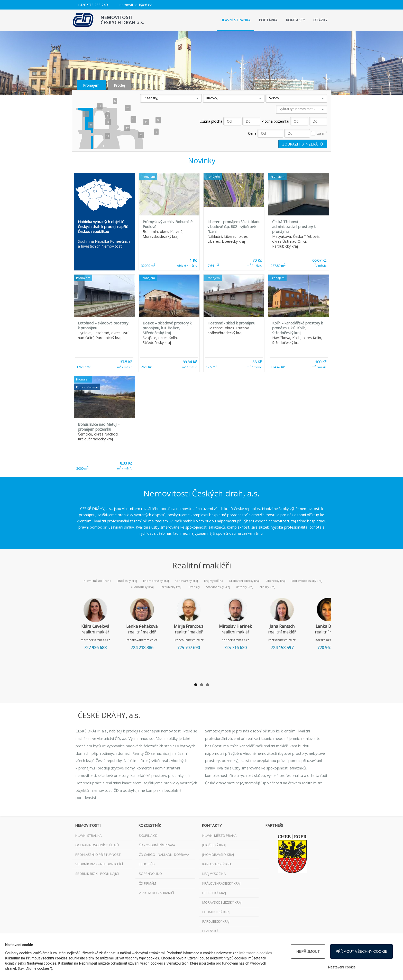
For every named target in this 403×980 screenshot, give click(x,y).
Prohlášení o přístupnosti (98, 855)
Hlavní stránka (235, 20)
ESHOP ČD (147, 864)
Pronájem (91, 85)
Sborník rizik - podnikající (97, 874)
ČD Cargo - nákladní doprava (164, 855)
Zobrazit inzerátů (303, 144)
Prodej (119, 85)
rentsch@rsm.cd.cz (298, 640)
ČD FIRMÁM (147, 883)
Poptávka (268, 20)
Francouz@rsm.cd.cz (198, 640)
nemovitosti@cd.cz (136, 5)
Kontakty (295, 20)
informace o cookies (256, 953)
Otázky (320, 20)
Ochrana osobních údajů (97, 845)
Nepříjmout (308, 951)
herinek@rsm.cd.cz (248, 640)
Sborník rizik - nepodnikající (99, 864)
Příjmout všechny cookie (361, 951)
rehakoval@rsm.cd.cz (147, 640)
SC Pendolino (150, 874)
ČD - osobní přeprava (157, 845)
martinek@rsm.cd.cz (97, 640)
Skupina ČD (148, 836)
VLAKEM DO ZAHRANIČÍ (156, 893)
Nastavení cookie (342, 967)
